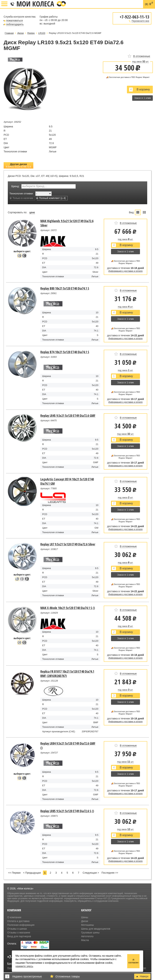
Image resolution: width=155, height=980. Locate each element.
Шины (85, 917)
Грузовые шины (90, 933)
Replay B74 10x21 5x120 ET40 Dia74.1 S (65, 352)
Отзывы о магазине (19, 933)
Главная (9, 33)
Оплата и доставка (18, 921)
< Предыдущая (32, 873)
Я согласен (133, 961)
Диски (85, 921)
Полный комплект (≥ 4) (51, 198)
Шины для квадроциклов (96, 929)
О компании (14, 917)
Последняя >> (110, 873)
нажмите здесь (24, 966)
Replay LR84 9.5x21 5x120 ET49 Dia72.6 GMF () (68, 746)
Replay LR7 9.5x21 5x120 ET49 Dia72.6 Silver (68, 544)
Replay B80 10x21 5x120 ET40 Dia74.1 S (65, 288)
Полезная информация (21, 925)
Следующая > (91, 873)
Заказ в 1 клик (143, 98)
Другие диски (18, 165)
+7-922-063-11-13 (12, 4)
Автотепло (87, 936)
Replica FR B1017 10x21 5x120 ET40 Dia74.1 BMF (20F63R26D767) (67, 674)
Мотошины (87, 925)
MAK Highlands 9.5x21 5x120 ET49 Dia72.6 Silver (67, 223)
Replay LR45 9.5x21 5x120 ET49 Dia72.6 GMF (68, 416)
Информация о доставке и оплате (126, 271)
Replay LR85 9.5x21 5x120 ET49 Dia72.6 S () (67, 811)
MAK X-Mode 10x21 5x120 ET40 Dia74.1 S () (68, 608)
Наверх (142, 976)
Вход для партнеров (19, 936)
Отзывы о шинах (17, 929)
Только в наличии (22, 198)
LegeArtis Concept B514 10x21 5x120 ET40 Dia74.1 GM (67, 481)
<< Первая (14, 873)
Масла (85, 940)
